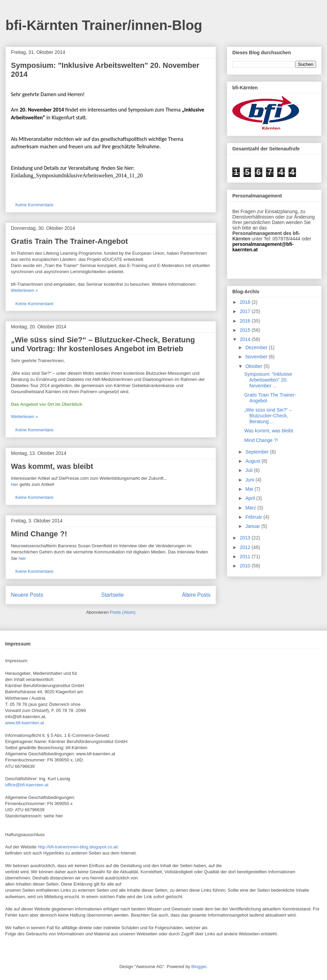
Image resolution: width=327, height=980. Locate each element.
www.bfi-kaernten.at (25, 723)
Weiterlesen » (24, 290)
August (253, 461)
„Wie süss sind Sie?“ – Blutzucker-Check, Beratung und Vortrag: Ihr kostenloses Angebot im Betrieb (103, 344)
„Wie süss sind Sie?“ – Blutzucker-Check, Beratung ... (268, 416)
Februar (254, 517)
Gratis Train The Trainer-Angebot (69, 241)
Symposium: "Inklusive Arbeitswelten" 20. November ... (268, 380)
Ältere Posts (196, 595)
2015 (246, 330)
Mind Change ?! (39, 534)
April (251, 498)
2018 (246, 302)
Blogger (199, 967)
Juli (250, 470)
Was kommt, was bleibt (52, 466)
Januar (253, 526)
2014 (246, 339)
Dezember (257, 347)
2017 (246, 311)
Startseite (112, 595)
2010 (246, 566)
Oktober (254, 366)
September (258, 452)
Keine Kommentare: (36, 205)
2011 (246, 556)
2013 (246, 538)
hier (15, 484)
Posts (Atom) (123, 612)
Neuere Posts (27, 595)
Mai (250, 489)
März (251, 508)
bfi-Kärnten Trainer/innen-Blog (104, 25)
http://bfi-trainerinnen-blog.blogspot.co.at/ (78, 847)
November (257, 357)
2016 (246, 321)
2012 (246, 547)
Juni (250, 480)
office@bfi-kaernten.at (27, 785)
